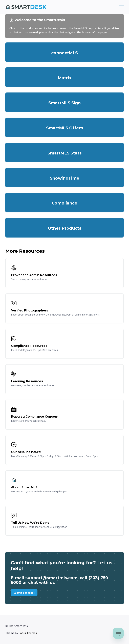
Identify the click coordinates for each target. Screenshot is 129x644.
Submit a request (24, 593)
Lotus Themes (28, 633)
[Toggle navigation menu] (121, 7)
